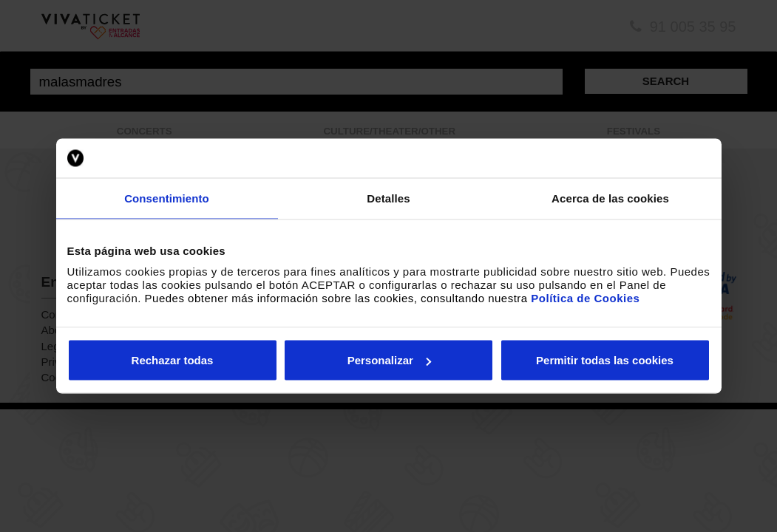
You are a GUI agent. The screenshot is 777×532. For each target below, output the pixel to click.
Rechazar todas (173, 360)
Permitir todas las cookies (605, 360)
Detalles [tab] (388, 198)
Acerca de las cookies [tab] (610, 198)
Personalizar (389, 360)
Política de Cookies (585, 298)
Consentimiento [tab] (167, 198)
